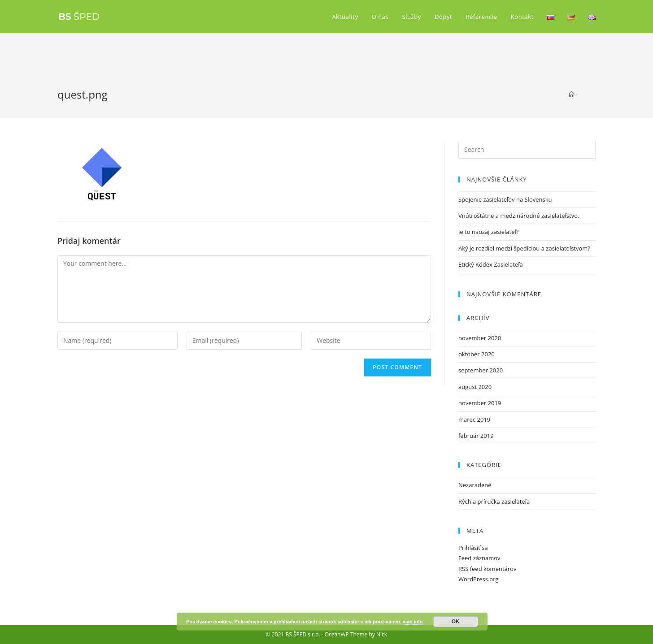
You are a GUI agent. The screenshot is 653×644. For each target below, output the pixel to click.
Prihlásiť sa (473, 548)
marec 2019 (474, 419)
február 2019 (476, 436)
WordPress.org (479, 579)
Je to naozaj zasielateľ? (488, 232)
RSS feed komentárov (487, 569)
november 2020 (480, 338)
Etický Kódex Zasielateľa (491, 264)
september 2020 (481, 370)
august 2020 (475, 387)
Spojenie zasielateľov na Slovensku (505, 199)
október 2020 (477, 354)
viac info (413, 622)
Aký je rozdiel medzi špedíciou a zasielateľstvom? (524, 248)
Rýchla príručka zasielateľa (494, 501)
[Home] (572, 95)
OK (456, 622)
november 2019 (480, 403)
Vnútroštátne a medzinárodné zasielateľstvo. (519, 216)
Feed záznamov (479, 558)
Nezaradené (475, 485)
